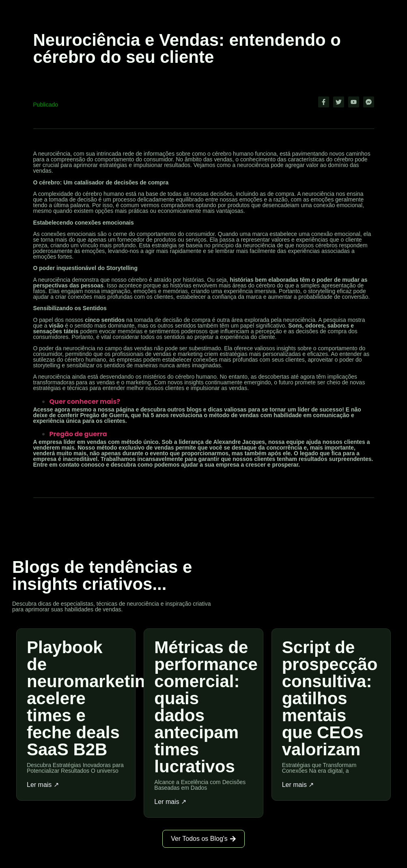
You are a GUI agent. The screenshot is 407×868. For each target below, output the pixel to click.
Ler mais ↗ (43, 785)
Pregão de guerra (79, 434)
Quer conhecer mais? (86, 402)
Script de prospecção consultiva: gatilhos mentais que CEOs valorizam (330, 698)
